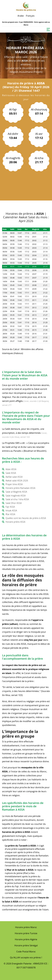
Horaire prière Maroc (26, 927)
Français (30, 16)
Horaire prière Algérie (26, 939)
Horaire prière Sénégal (26, 945)
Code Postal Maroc (26, 952)
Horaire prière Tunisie (26, 933)
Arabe (21, 16)
